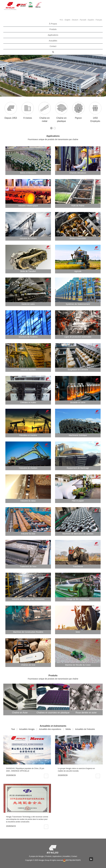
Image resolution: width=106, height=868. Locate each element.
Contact (53, 46)
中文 (61, 20)
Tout (13, 729)
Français (99, 20)
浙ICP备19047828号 (72, 860)
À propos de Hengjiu (37, 856)
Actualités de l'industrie (85, 729)
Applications (53, 35)
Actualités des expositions (50, 729)
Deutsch (75, 20)
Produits (53, 29)
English (67, 20)
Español (91, 20)
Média (68, 729)
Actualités (53, 41)
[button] (8, 76)
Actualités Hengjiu (27, 729)
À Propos (53, 24)
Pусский (83, 20)
